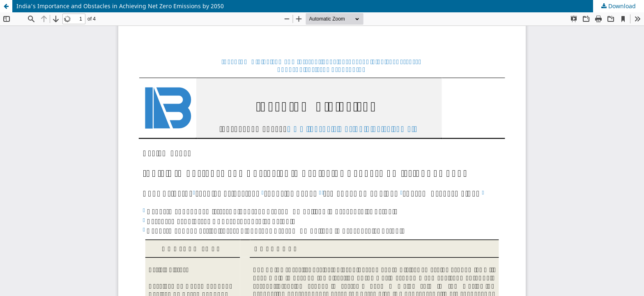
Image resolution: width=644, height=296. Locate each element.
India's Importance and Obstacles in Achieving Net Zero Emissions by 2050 (120, 6)
